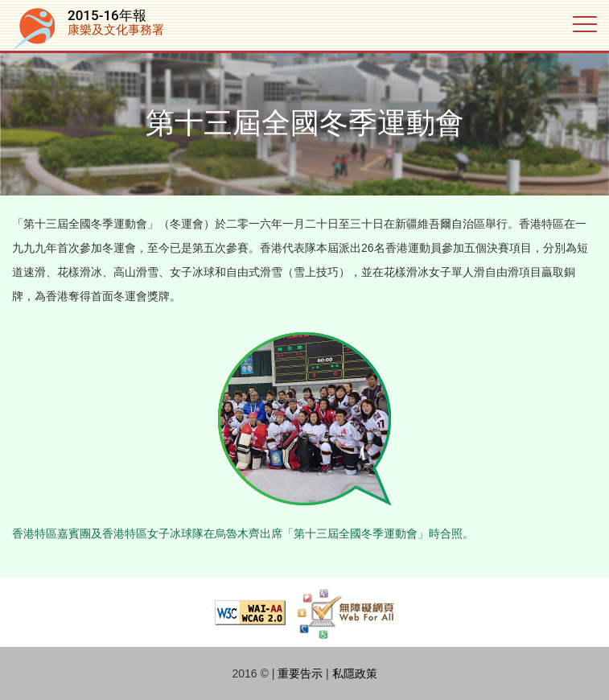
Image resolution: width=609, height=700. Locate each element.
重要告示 (300, 673)
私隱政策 (355, 673)
